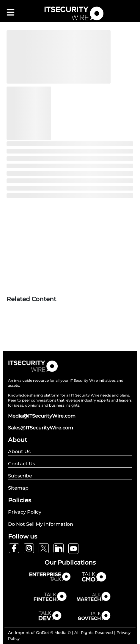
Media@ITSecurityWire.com (42, 416)
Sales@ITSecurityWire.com (41, 428)
